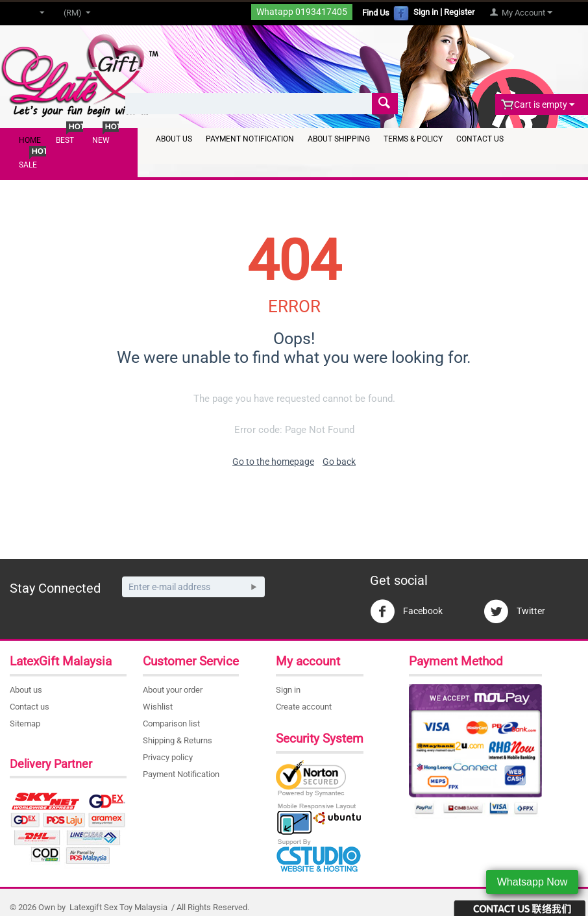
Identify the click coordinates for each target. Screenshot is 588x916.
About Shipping (339, 139)
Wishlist (158, 707)
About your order (173, 690)
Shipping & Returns (178, 740)
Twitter (514, 612)
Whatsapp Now (533, 882)
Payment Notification (250, 139)
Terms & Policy (413, 139)
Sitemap (25, 724)
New (101, 140)
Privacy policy (168, 757)
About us (26, 690)
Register (459, 12)
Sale (28, 165)
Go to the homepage (273, 462)
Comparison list (171, 724)
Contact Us (480, 139)
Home (30, 140)
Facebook (406, 612)
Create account (304, 707)
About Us (174, 139)
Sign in (426, 12)
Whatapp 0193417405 (302, 12)
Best (65, 140)
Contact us (30, 707)
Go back (339, 462)
